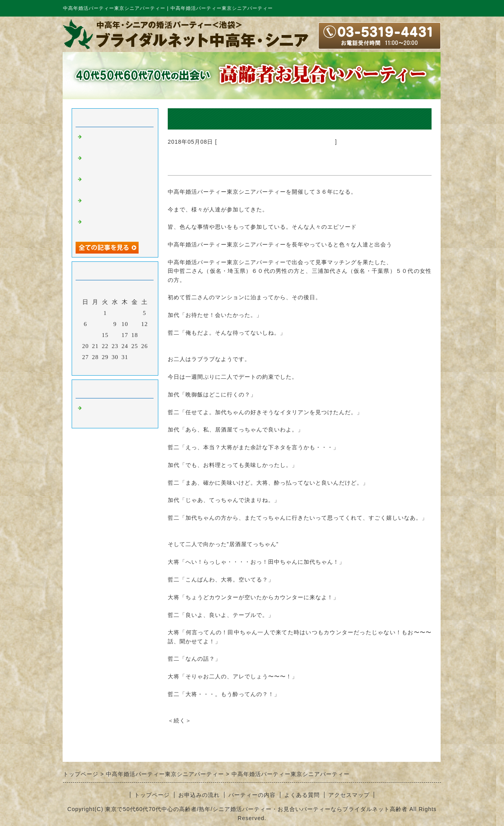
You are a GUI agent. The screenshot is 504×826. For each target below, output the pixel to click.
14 (95, 335)
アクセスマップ (349, 795)
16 (115, 335)
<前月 (99, 367)
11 (135, 324)
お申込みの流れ (199, 795)
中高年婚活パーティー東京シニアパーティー (276, 142)
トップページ (152, 795)
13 (86, 335)
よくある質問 (302, 795)
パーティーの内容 (252, 795)
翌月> (131, 367)
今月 (115, 367)
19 (145, 335)
